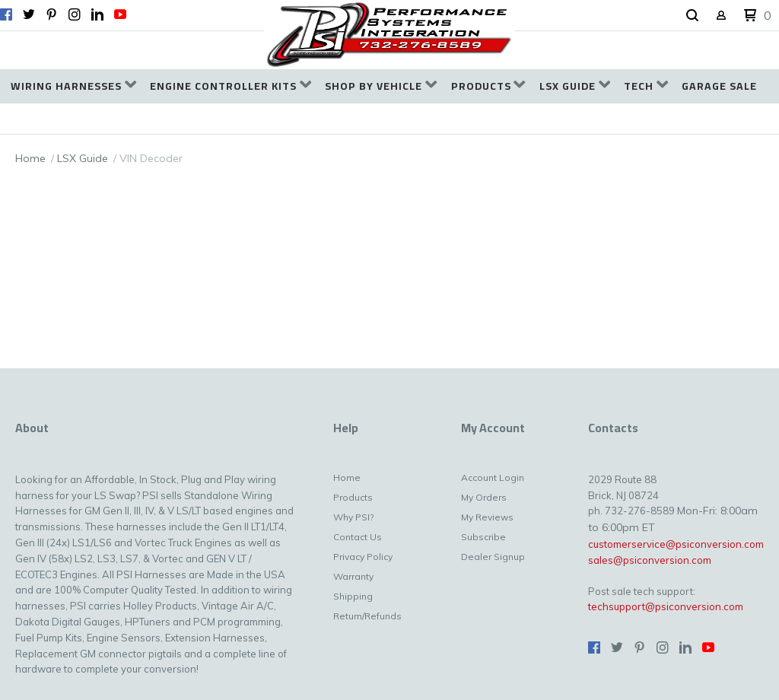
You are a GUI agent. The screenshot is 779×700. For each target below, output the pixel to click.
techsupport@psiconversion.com (666, 606)
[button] (692, 16)
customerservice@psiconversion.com (676, 544)
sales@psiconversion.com (650, 560)
